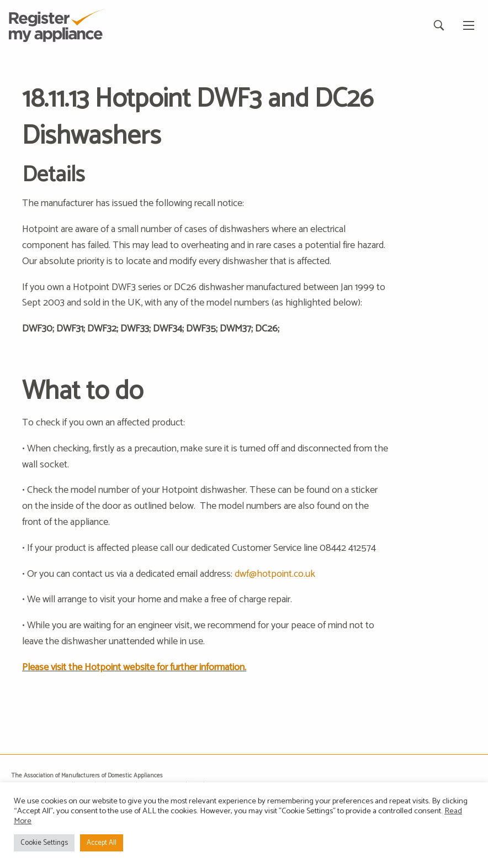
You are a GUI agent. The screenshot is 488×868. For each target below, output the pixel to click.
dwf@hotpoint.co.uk (275, 574)
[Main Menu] (469, 25)
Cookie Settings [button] (44, 843)
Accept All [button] (102, 843)
